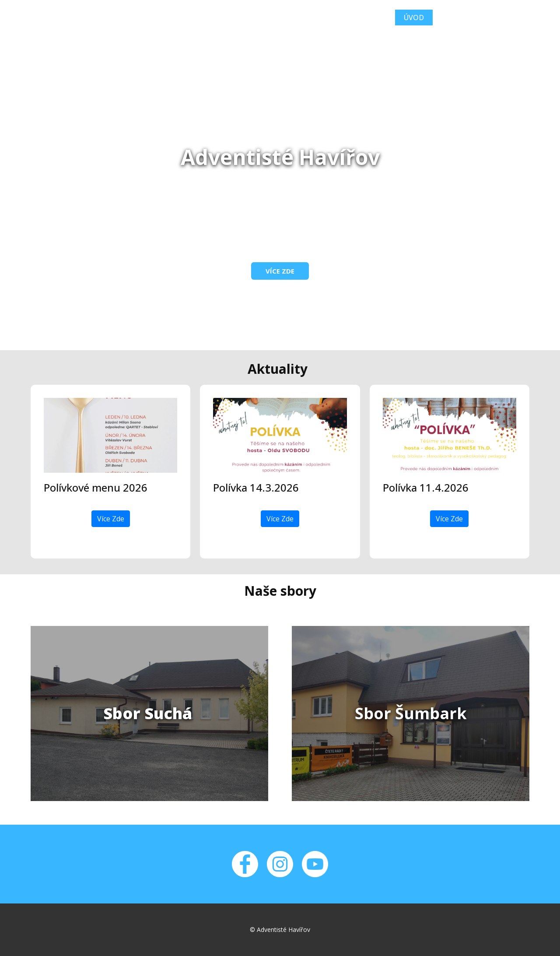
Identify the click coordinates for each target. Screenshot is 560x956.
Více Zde (111, 519)
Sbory (509, 18)
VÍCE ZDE (280, 271)
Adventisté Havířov (115, 17)
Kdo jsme (461, 18)
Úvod (414, 18)
